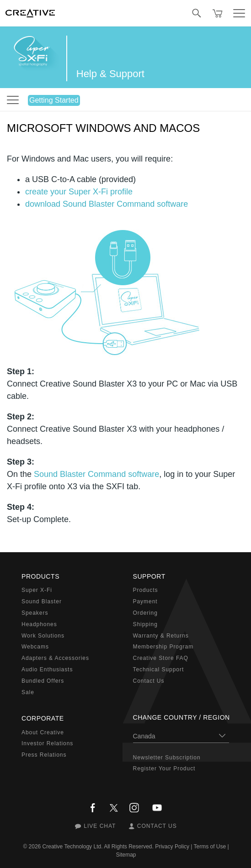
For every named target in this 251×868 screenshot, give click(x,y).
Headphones (39, 624)
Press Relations (44, 755)
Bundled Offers (43, 681)
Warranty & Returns (161, 636)
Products (146, 590)
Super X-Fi (37, 590)
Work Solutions (43, 636)
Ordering (145, 613)
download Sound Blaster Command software (107, 204)
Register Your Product (164, 769)
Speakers (35, 613)
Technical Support (159, 669)
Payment (145, 601)
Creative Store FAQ (161, 658)
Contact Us (149, 681)
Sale (28, 692)
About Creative (43, 732)
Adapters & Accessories (55, 658)
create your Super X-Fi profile (79, 192)
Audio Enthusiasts (47, 669)
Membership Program (163, 647)
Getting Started (54, 100)
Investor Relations (47, 743)
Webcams (35, 647)
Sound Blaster (42, 601)
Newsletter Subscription (167, 758)
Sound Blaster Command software (96, 474)
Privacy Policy (172, 847)
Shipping (145, 624)
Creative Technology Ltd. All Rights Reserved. (98, 847)
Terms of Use (210, 847)
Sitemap (126, 855)
